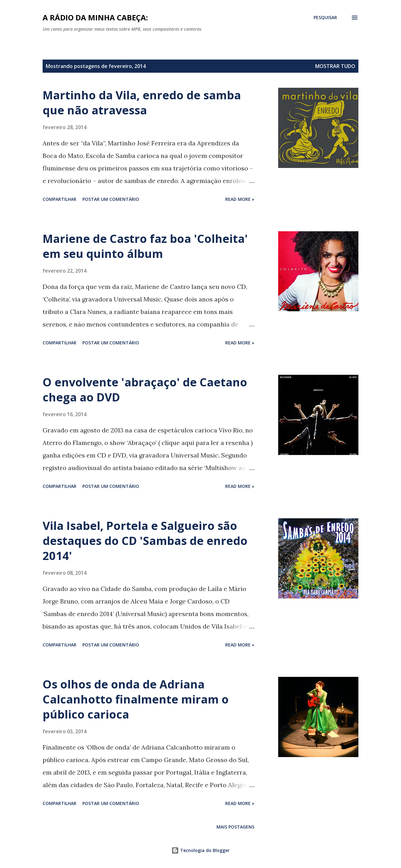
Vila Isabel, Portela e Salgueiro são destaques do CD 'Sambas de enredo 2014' (145, 541)
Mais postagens (235, 827)
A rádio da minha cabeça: (95, 17)
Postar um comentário (111, 199)
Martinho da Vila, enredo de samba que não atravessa (142, 103)
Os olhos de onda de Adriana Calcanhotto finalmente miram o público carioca (136, 699)
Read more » (240, 199)
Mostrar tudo (335, 66)
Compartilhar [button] (60, 199)
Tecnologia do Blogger (200, 850)
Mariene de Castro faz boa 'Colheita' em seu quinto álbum (145, 246)
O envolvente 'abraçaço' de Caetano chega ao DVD (145, 390)
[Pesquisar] (325, 18)
